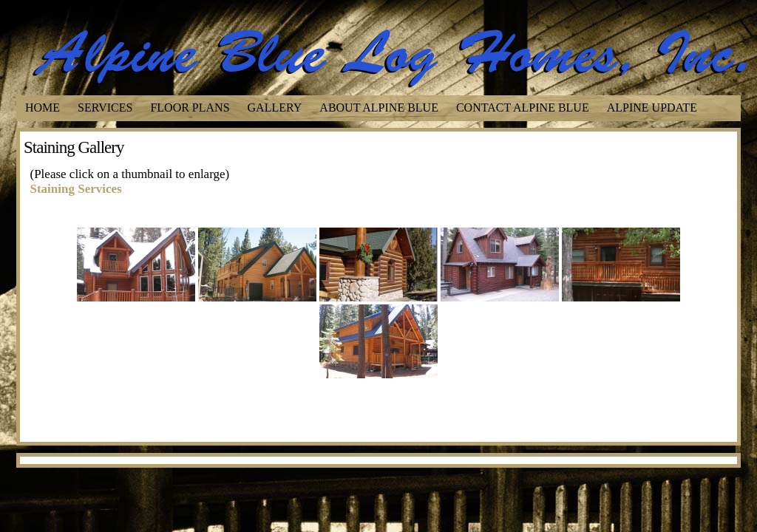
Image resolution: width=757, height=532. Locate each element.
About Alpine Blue (379, 108)
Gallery (275, 108)
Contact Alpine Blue (523, 108)
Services (105, 108)
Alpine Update (652, 108)
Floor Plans (190, 108)
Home (43, 108)
